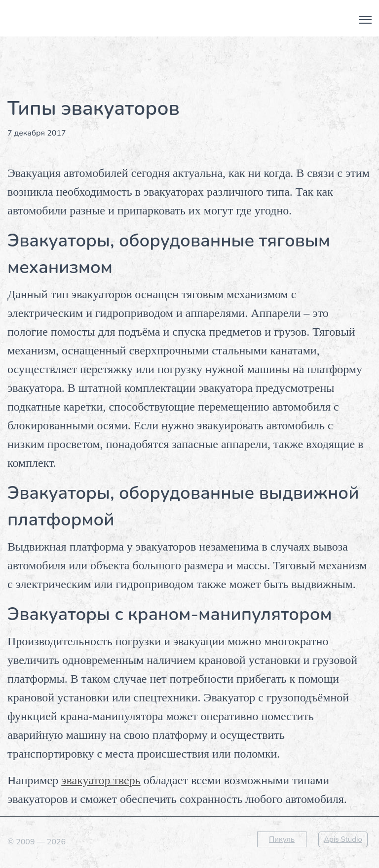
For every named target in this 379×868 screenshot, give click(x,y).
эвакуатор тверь (101, 780)
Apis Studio (343, 839)
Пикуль (282, 839)
